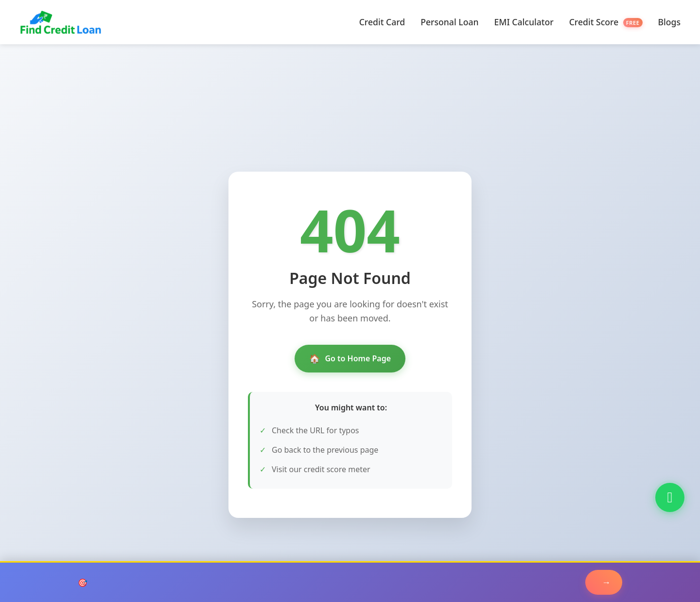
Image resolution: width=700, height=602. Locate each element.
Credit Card (382, 22)
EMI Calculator (524, 22)
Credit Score (606, 22)
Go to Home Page (350, 359)
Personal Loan (449, 22)
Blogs (669, 22)
